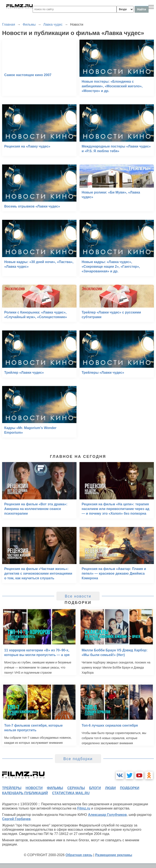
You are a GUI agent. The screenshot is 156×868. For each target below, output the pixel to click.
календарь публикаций (25, 793)
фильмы (55, 788)
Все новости (78, 596)
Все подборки (78, 759)
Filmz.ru (84, 808)
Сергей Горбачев (16, 819)
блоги (95, 788)
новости (34, 788)
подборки (130, 788)
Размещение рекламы (114, 855)
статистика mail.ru (71, 793)
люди (110, 788)
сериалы (76, 788)
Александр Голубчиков (107, 815)
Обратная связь (79, 855)
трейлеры (12, 788)
